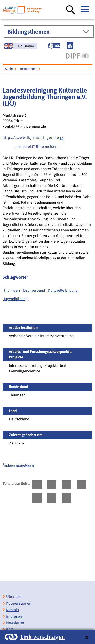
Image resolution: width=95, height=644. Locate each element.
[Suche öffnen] (71, 10)
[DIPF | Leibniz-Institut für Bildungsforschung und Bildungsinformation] (78, 56)
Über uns (14, 597)
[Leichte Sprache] (70, 46)
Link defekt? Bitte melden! (36, 147)
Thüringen (12, 290)
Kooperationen (19, 603)
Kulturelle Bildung (63, 290)
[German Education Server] (20, 46)
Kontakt (13, 610)
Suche (9, 69)
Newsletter (15, 623)
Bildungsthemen (29, 32)
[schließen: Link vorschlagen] (87, 638)
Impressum (15, 616)
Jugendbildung (15, 299)
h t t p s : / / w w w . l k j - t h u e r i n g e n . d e (33, 137)
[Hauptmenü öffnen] (85, 10)
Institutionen (29, 69)
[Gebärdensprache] (54, 46)
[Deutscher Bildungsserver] (23, 10)
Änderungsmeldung (18, 465)
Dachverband (34, 290)
